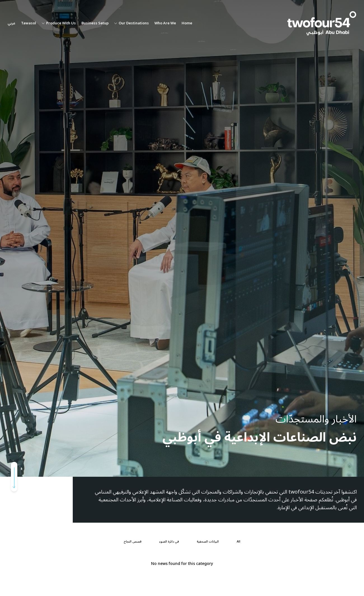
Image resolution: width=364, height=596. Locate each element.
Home (187, 24)
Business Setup (95, 24)
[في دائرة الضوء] (169, 542)
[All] (239, 542)
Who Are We (165, 24)
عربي (11, 24)
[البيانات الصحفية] (208, 542)
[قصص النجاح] (132, 542)
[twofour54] (322, 23)
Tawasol (29, 24)
